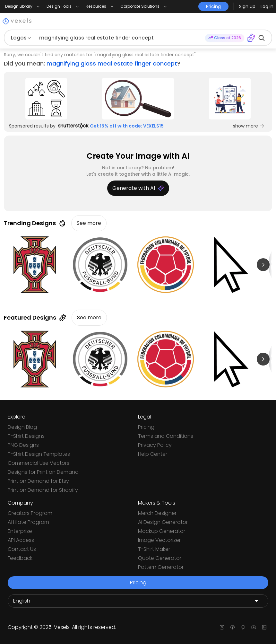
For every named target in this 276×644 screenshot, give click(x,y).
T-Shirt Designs (26, 436)
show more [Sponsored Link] (249, 126)
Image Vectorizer (159, 540)
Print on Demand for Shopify (43, 490)
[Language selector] (138, 601)
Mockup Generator (162, 531)
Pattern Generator (161, 567)
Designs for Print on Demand (43, 472)
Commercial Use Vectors (39, 463)
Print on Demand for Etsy (38, 481)
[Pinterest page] (243, 627)
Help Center (153, 454)
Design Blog (22, 427)
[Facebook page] (233, 627)
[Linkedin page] (264, 627)
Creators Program (30, 513)
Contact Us (22, 549)
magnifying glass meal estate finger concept (112, 63)
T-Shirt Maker (154, 549)
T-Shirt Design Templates (39, 454)
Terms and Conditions (166, 436)
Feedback (20, 558)
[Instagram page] (222, 627)
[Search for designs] (120, 38)
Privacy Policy (155, 445)
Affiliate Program (28, 522)
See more (89, 223)
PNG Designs (23, 445)
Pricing (146, 427)
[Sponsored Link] (46, 99)
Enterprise (20, 531)
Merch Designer (157, 513)
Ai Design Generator (163, 522)
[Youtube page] (254, 627)
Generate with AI (138, 188)
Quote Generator (160, 558)
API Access (21, 540)
